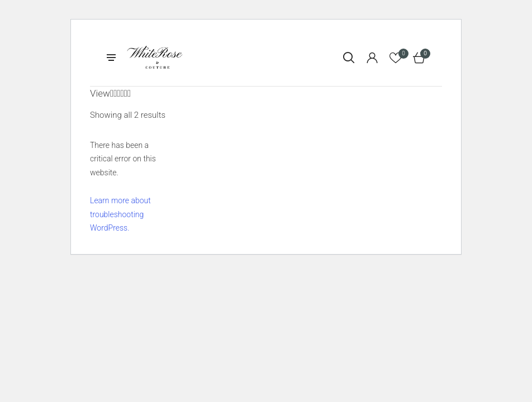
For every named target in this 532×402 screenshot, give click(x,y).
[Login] (372, 58)
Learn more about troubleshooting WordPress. (120, 214)
